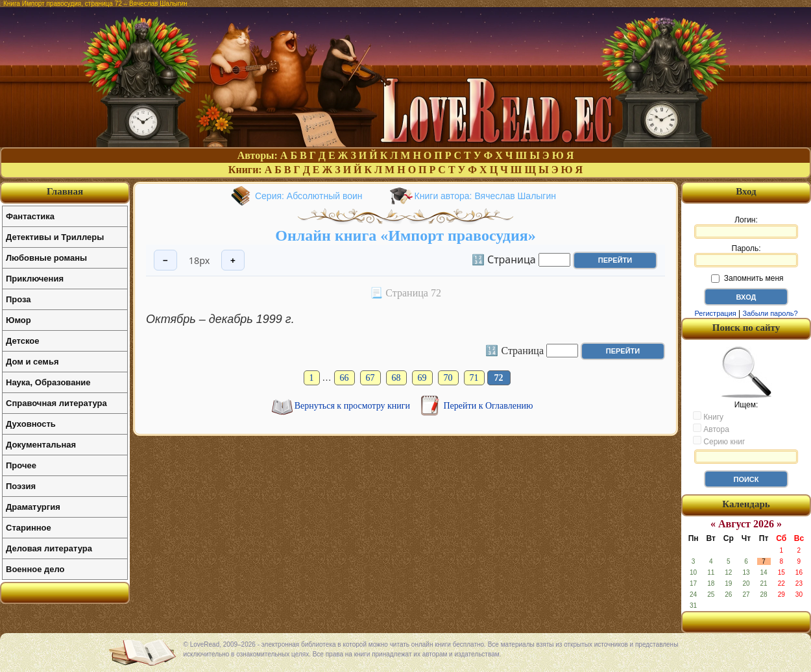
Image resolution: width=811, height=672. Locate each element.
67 (370, 378)
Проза (18, 299)
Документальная (41, 445)
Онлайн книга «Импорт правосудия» (405, 235)
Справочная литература (56, 403)
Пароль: (746, 256)
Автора (711, 429)
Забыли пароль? (770, 313)
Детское (22, 341)
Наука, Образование (48, 382)
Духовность (31, 424)
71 (474, 378)
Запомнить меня (747, 278)
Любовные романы (46, 258)
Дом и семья (32, 362)
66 (345, 378)
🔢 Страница (504, 259)
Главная (65, 191)
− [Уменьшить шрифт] (165, 260)
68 (396, 378)
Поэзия (21, 486)
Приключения (35, 279)
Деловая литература (49, 548)
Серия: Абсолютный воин (309, 196)
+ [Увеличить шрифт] (233, 260)
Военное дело (35, 569)
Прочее (21, 465)
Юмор (18, 320)
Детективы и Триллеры (55, 237)
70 (448, 378)
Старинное (29, 528)
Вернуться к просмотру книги (354, 406)
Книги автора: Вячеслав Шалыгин (485, 196)
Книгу (708, 416)
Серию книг (719, 441)
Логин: (746, 227)
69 (422, 378)
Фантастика (30, 216)
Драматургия (33, 507)
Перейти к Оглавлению (489, 406)
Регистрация (715, 313)
